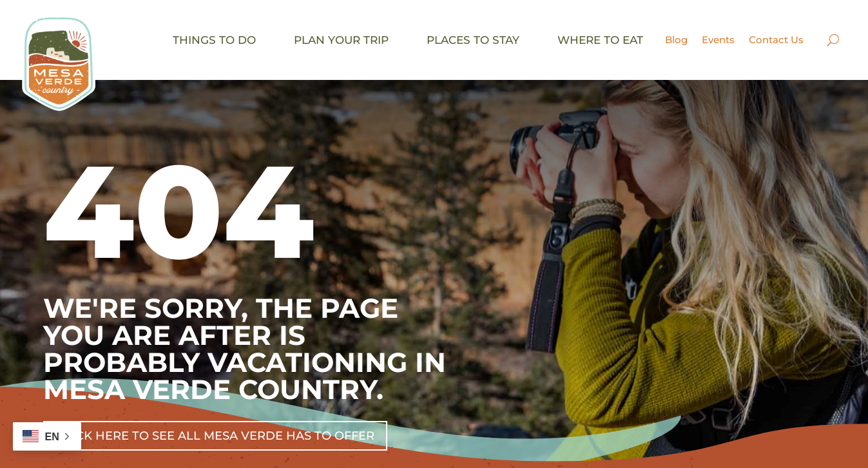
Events (718, 40)
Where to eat (600, 40)
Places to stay (473, 40)
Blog (676, 40)
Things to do (214, 40)
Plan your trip (341, 40)
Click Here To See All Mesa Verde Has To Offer (215, 436)
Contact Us (776, 40)
